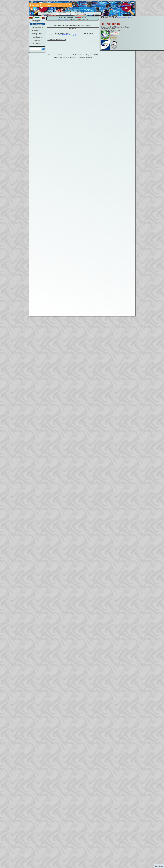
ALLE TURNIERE (47, 14)
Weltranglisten (37, 44)
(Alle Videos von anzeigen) (62, 35)
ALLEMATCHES (96, 14)
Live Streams (37, 37)
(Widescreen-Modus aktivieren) (125, 17)
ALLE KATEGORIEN (65, 14)
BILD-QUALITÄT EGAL (85, 14)
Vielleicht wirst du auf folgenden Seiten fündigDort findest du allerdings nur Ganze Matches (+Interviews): (115, 29)
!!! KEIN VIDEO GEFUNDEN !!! (112, 24)
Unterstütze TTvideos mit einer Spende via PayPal (51, 5)
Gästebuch (37, 40)
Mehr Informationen (63, 19)
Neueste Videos (37, 31)
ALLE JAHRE (77, 14)
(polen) (83, 18)
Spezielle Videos (37, 27)
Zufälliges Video (37, 34)
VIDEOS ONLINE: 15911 (37, 21)
